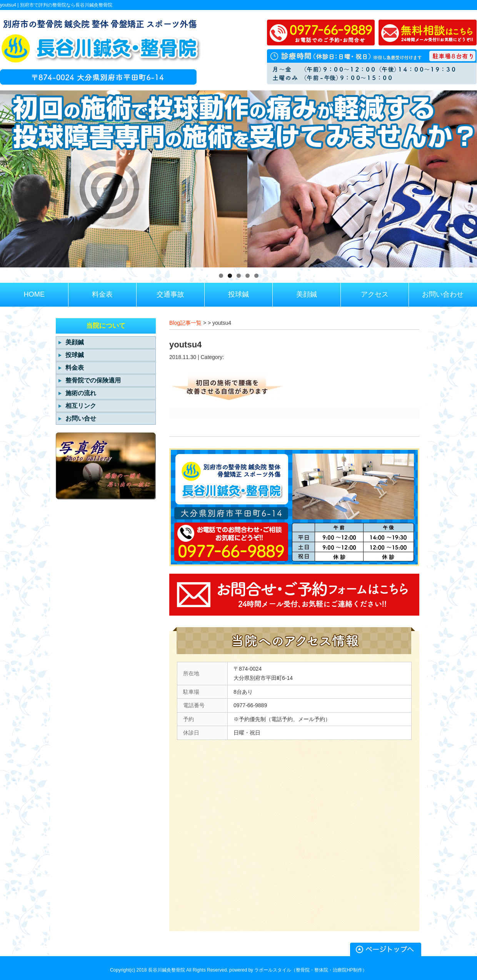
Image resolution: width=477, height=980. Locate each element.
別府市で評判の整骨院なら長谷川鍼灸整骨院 (66, 5)
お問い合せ (81, 418)
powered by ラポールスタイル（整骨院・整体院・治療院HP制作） (298, 970)
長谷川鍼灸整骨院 (167, 970)
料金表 (75, 368)
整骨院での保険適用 (93, 380)
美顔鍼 (75, 342)
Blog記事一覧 (185, 323)
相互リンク (81, 406)
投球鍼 (75, 355)
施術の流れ (81, 393)
